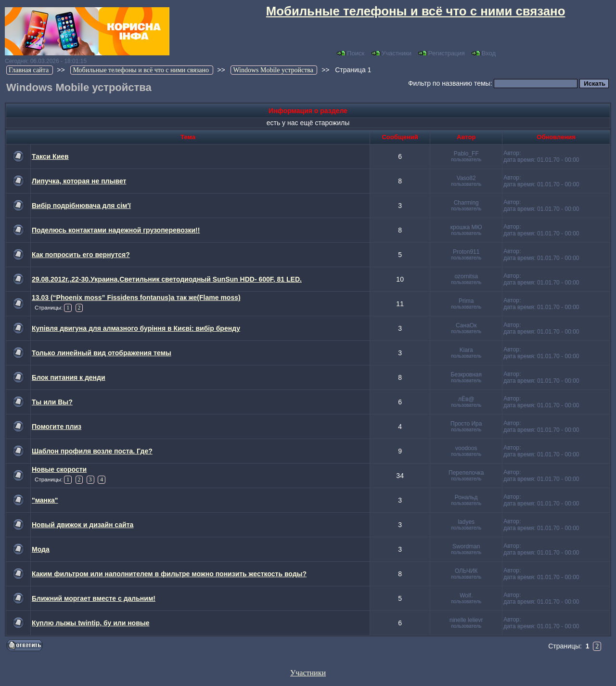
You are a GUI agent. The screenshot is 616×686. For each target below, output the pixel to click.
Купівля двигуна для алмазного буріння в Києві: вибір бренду (136, 328)
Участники (391, 53)
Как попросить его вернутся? (81, 255)
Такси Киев (50, 156)
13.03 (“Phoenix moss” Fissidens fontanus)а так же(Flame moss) (136, 298)
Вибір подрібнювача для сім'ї (81, 206)
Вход (484, 53)
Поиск (351, 53)
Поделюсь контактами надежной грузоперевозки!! (116, 230)
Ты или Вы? (52, 402)
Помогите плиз (57, 427)
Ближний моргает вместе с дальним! (94, 598)
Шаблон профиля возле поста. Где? (92, 451)
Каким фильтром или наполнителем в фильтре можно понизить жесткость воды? (169, 574)
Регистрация (442, 53)
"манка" (45, 500)
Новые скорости (59, 469)
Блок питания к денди (69, 377)
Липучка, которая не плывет (79, 181)
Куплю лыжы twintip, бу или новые (91, 623)
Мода (41, 549)
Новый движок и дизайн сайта (83, 525)
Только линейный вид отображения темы (102, 353)
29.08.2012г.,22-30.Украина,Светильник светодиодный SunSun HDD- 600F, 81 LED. (167, 279)
